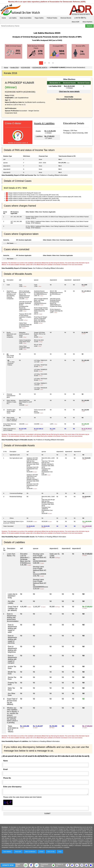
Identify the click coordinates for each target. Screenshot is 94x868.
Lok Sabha (13, 18)
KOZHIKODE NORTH (40, 67)
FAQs (60, 852)
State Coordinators (30, 852)
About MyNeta (87, 22)
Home (4, 18)
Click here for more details (69, 92)
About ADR (76, 22)
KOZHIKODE (26, 67)
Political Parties (52, 18)
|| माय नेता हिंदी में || (80, 18)
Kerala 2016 (14, 67)
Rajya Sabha (39, 18)
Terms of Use (51, 852)
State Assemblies (26, 18)
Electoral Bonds (66, 18)
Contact (41, 852)
